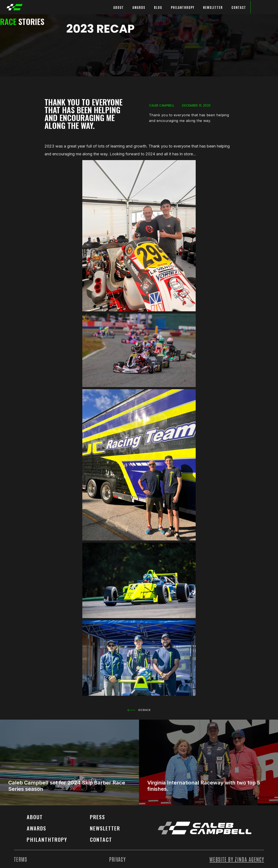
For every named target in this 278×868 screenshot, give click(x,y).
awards (139, 7)
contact (101, 839)
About (35, 817)
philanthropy (183, 7)
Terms (21, 859)
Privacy (117, 859)
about (119, 7)
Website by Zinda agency (237, 859)
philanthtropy (47, 839)
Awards (36, 828)
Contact (239, 7)
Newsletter (213, 7)
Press (98, 817)
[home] (15, 7)
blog (158, 7)
